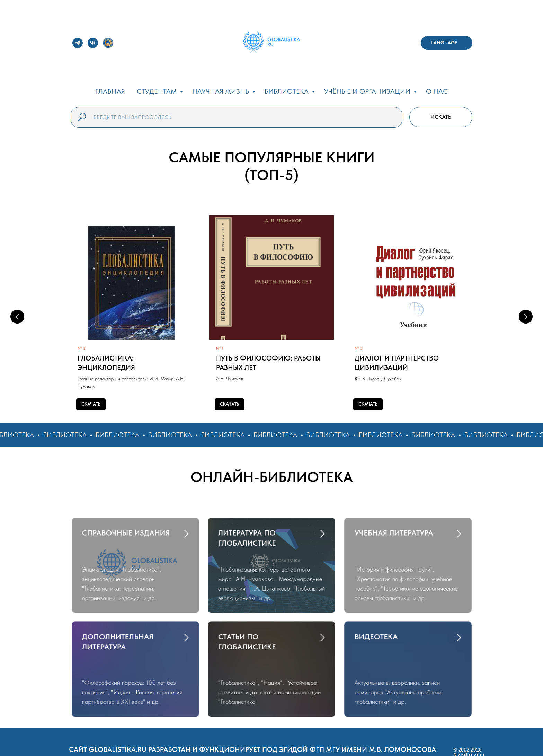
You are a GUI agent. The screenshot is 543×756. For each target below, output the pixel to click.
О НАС (437, 91)
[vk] (93, 43)
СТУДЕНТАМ (158, 91)
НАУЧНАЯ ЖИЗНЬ (221, 91)
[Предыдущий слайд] (17, 317)
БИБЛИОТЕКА (287, 91)
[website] (108, 43)
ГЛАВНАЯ (110, 91)
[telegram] (78, 43)
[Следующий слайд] (526, 317)
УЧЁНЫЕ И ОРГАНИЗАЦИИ (368, 91)
